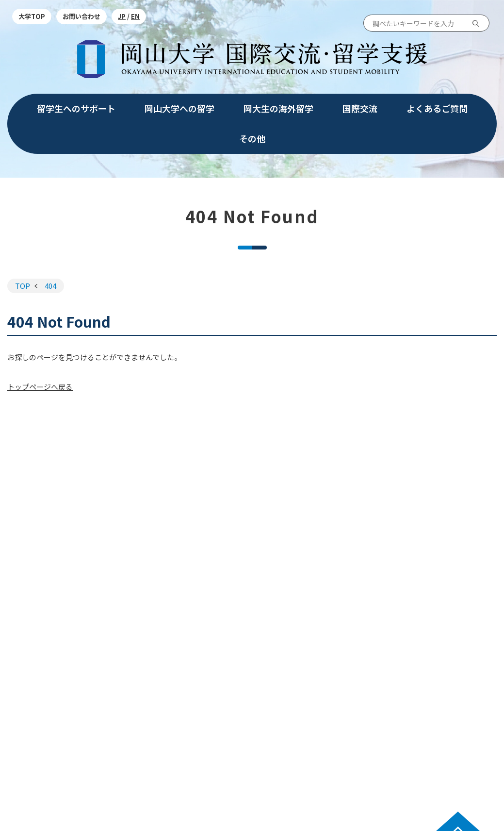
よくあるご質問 (437, 108)
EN (135, 16)
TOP (23, 286)
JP (122, 16)
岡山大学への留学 (179, 108)
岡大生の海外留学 (278, 108)
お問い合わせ (81, 16)
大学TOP (32, 16)
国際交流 (360, 108)
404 (50, 286)
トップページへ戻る (40, 387)
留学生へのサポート (76, 108)
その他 (252, 138)
